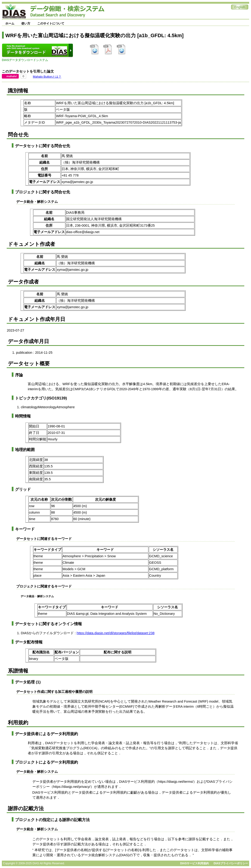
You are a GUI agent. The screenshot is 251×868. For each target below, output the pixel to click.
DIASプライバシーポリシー (231, 863)
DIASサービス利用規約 (195, 863)
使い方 (26, 23)
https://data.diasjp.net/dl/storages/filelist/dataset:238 (116, 633)
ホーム (10, 23)
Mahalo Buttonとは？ (47, 77)
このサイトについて (51, 23)
